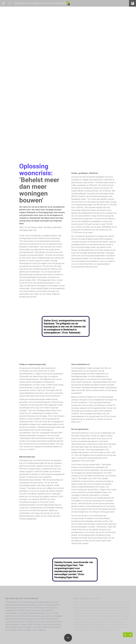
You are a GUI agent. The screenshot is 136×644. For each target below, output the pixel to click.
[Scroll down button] (68, 638)
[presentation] (68, 78)
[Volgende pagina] (130, 635)
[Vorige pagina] (125, 635)
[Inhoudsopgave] (3, 3)
